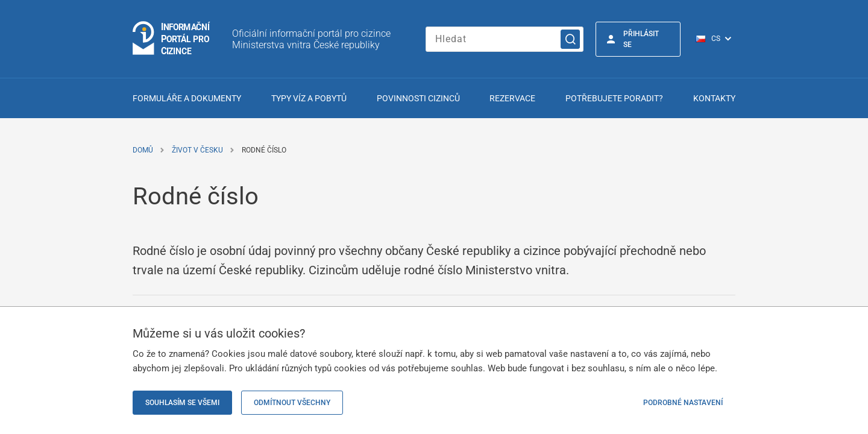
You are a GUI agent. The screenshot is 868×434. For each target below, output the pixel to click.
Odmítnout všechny (292, 403)
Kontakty (714, 98)
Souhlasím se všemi (182, 403)
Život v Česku (197, 150)
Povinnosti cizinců (418, 98)
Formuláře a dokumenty (187, 98)
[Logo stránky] (172, 39)
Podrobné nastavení (683, 403)
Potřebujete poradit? (614, 98)
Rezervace (512, 98)
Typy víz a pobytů (309, 98)
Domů (143, 150)
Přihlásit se (641, 39)
